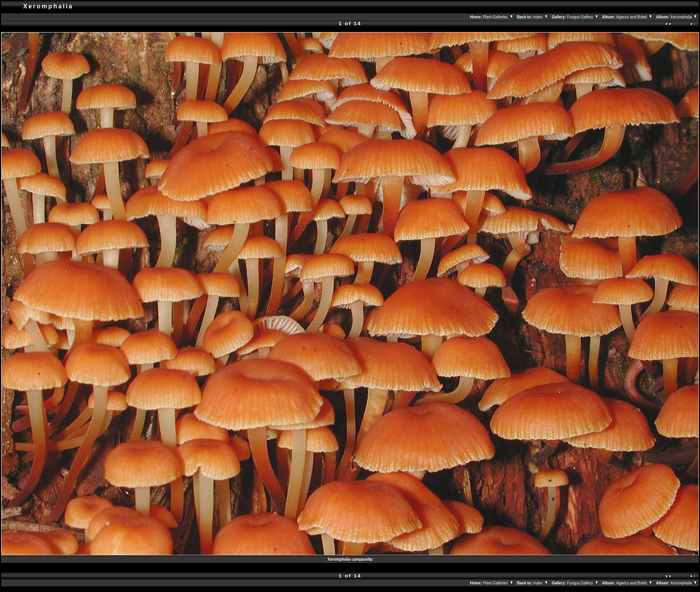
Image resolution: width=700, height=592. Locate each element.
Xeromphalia (684, 17)
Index (541, 17)
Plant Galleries (498, 17)
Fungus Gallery (583, 17)
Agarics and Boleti (635, 17)
